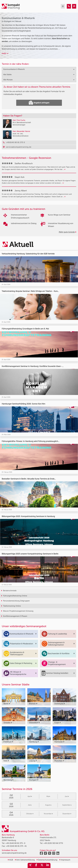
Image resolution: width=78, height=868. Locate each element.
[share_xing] (30, 865)
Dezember (67, 814)
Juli (30, 805)
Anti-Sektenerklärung (25, 860)
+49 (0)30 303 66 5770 (53, 843)
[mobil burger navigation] (63, 6)
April (30, 796)
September (67, 805)
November (48, 814)
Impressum (65, 860)
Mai (48, 796)
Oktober (30, 814)
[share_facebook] (36, 865)
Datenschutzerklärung (47, 860)
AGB (10, 860)
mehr (5, 53)
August (48, 805)
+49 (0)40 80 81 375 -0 (15, 843)
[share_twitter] (42, 865)
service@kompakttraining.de (14, 853)
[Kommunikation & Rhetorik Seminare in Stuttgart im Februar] (69, 6)
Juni (67, 796)
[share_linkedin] (48, 865)
